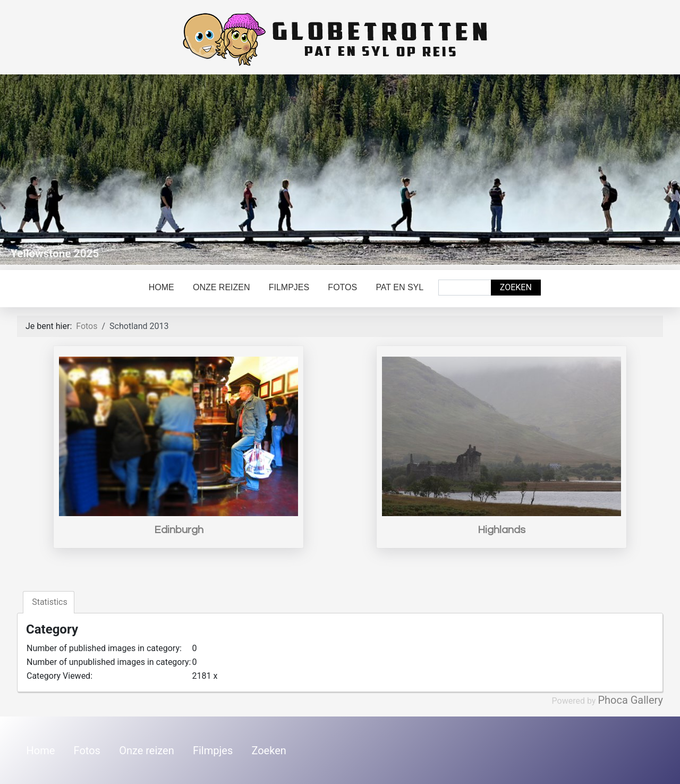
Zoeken (516, 287)
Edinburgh (179, 530)
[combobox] (465, 288)
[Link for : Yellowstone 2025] (340, 170)
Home (161, 287)
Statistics (49, 602)
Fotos (342, 287)
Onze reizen (222, 287)
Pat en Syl (399, 287)
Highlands (501, 530)
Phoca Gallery (630, 700)
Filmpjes (289, 287)
